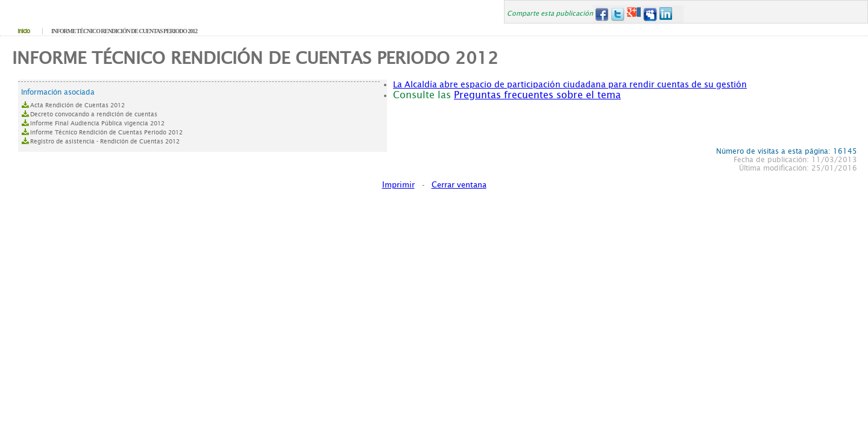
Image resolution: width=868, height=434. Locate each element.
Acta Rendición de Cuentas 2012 (77, 105)
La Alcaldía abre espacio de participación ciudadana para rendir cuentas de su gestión (570, 84)
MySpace (650, 14)
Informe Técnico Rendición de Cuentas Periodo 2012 (106, 132)
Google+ (634, 14)
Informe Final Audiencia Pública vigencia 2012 (97, 123)
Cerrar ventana (459, 185)
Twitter (618, 14)
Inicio (24, 31)
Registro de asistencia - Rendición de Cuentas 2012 (105, 141)
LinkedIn (666, 14)
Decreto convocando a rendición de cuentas (94, 114)
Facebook (601, 14)
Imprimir (398, 185)
